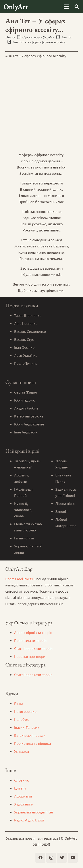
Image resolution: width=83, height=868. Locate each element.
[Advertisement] (41, 104)
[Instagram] (51, 858)
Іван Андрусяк (26, 432)
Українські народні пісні (34, 812)
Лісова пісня (65, 503)
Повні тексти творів (30, 640)
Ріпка (19, 703)
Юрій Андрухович (29, 424)
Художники (24, 804)
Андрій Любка (26, 408)
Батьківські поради (30, 735)
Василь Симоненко (30, 331)
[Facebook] (40, 858)
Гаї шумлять (24, 538)
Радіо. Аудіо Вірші (29, 820)
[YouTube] (73, 858)
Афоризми (23, 796)
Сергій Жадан (25, 392)
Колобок (21, 719)
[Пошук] (77, 7)
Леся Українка (26, 355)
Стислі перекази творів (33, 648)
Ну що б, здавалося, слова (23, 509)
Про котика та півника (33, 743)
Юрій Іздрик (24, 400)
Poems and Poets (19, 579)
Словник (21, 780)
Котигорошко (25, 711)
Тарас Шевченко (28, 315)
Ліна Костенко (26, 323)
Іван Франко (24, 347)
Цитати (20, 788)
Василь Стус (24, 339)
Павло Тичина (26, 363)
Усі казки (22, 751)
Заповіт (61, 511)
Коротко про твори (30, 656)
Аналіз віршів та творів (33, 632)
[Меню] (66, 7)
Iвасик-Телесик (27, 727)
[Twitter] (62, 858)
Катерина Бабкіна (29, 416)
